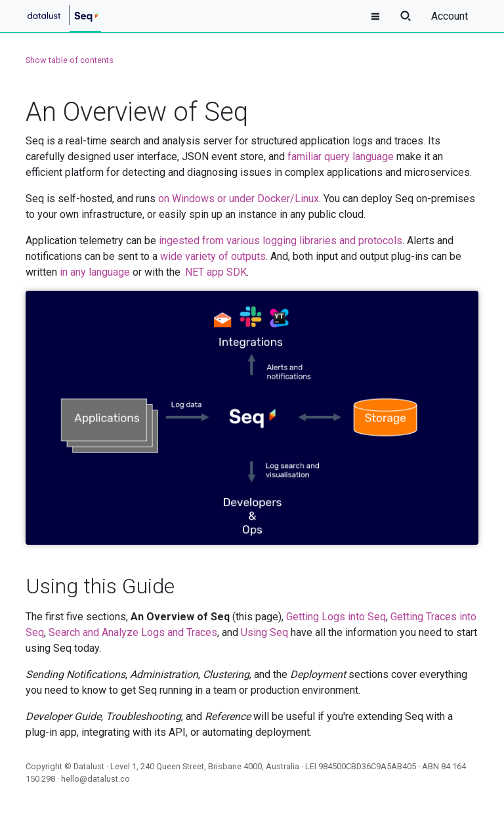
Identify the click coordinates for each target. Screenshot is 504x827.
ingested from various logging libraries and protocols (281, 241)
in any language (95, 272)
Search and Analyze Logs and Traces (133, 632)
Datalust (89, 766)
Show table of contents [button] (70, 60)
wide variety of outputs (213, 256)
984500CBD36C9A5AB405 (367, 766)
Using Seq (264, 632)
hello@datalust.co (95, 779)
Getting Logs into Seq (336, 617)
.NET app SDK (215, 272)
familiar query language (341, 157)
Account (450, 16)
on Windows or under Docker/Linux (239, 199)
